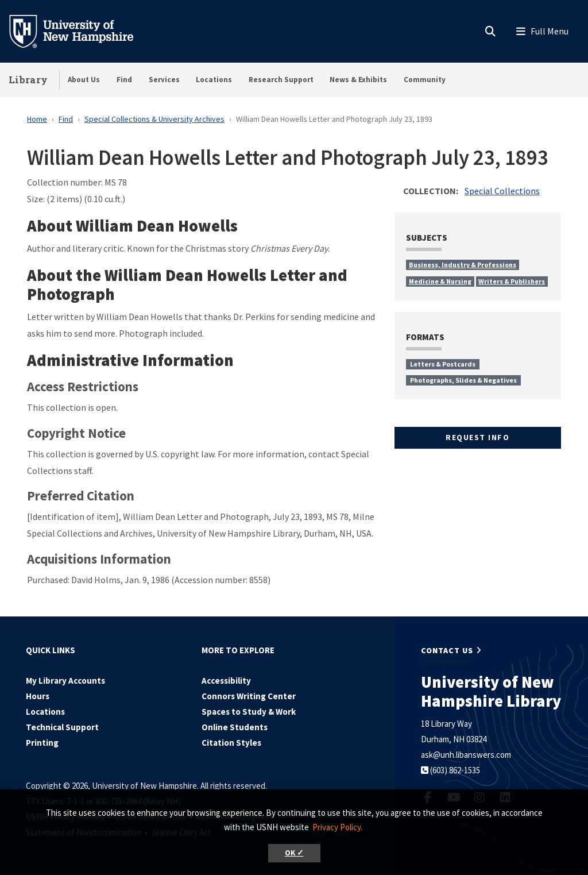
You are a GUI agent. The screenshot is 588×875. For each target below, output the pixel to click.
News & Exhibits (358, 80)
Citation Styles (231, 743)
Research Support (281, 80)
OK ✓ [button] (294, 853)
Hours (38, 696)
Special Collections (502, 191)
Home (37, 119)
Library (28, 80)
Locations (214, 80)
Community (425, 80)
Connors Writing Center (249, 696)
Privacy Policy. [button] (337, 827)
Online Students (235, 727)
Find (124, 80)
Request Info (477, 437)
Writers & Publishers (512, 281)
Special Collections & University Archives (154, 119)
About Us (84, 80)
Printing (42, 743)
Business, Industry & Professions (463, 265)
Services (164, 80)
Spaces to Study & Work (249, 712)
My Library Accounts (65, 681)
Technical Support (62, 727)
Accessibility (226, 681)
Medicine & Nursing (440, 281)
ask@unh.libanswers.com (466, 755)
